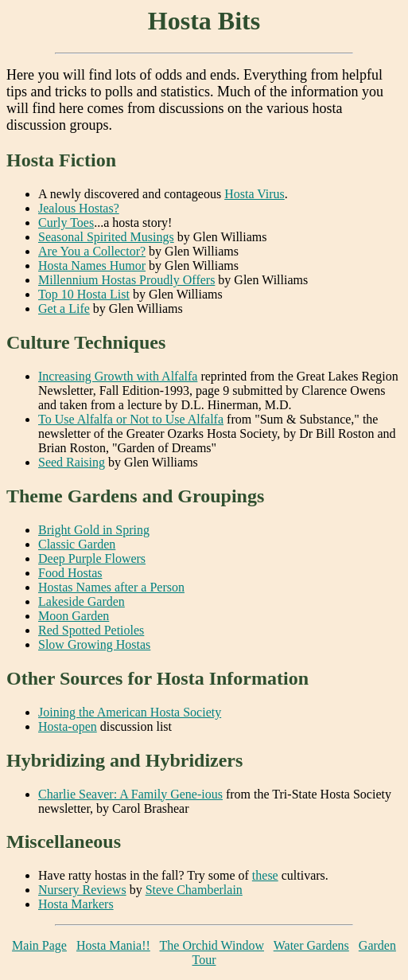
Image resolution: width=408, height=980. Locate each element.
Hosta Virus (255, 194)
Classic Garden (77, 544)
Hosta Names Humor (92, 265)
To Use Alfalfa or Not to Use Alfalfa (131, 419)
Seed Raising (72, 462)
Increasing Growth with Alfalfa (118, 376)
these (265, 875)
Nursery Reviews (82, 890)
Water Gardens (311, 945)
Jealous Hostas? (79, 208)
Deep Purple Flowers (92, 558)
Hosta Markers (76, 904)
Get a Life (64, 308)
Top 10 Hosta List (84, 294)
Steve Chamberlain (194, 890)
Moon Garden (74, 616)
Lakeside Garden (82, 601)
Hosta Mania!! (113, 945)
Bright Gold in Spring (94, 530)
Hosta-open (68, 726)
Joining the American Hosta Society (130, 712)
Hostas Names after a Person (111, 587)
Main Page (39, 945)
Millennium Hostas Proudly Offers (126, 280)
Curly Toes (66, 223)
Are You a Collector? (92, 251)
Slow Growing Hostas (94, 644)
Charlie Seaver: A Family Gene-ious (130, 794)
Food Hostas (70, 573)
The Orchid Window (212, 945)
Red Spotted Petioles (91, 630)
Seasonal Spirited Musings (106, 237)
